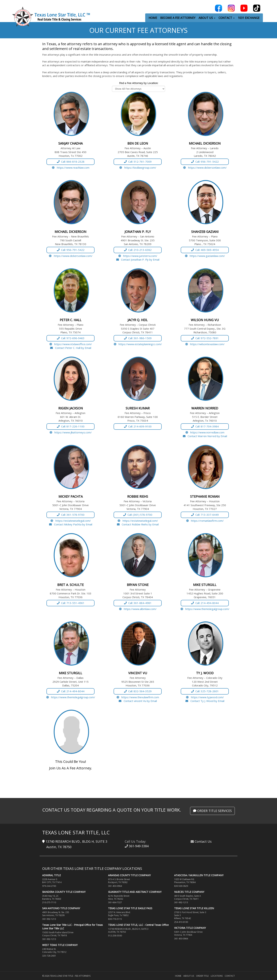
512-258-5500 (115, 936)
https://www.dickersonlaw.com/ (205, 168)
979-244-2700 (49, 886)
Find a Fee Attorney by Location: (139, 83)
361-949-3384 (139, 846)
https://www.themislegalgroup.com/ (205, 609)
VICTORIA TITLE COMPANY (190, 928)
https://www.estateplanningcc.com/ (138, 344)
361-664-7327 (115, 902)
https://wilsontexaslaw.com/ (205, 344)
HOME (153, 18)
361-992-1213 (49, 919)
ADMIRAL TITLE (51, 875)
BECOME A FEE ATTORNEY (178, 18)
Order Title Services (212, 811)
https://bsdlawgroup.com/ (138, 168)
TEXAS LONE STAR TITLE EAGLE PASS (130, 908)
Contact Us (203, 841)
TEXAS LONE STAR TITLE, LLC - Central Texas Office (138, 925)
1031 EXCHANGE (249, 18)
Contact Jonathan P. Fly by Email (138, 260)
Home (178, 976)
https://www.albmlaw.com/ (138, 609)
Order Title (202, 976)
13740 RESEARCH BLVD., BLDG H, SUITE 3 (75, 841)
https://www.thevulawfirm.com (138, 697)
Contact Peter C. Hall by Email (70, 348)
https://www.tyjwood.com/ (205, 697)
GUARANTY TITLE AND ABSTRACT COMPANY (135, 892)
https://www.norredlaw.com (205, 432)
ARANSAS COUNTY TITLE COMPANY (129, 875)
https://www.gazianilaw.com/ (205, 256)
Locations (217, 976)
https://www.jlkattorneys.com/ (71, 432)
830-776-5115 (115, 919)
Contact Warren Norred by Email (205, 436)
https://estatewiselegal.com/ (70, 521)
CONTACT (227, 18)
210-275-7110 (49, 902)
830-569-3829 (181, 886)
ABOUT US (207, 18)
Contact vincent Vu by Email (138, 701)
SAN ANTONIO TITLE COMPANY (61, 908)
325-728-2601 (49, 956)
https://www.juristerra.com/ (138, 256)
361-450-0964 (115, 886)
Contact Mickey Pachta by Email (70, 524)
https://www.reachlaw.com (70, 168)
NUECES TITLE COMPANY (189, 892)
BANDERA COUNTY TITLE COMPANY (64, 892)
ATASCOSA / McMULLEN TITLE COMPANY (199, 875)
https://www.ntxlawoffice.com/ (71, 344)
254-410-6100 (181, 922)
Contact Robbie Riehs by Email (138, 524)
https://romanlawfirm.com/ (205, 521)
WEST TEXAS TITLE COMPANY (60, 945)
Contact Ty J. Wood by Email (205, 701)
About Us (189, 976)
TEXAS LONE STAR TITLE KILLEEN (194, 908)
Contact (230, 976)
